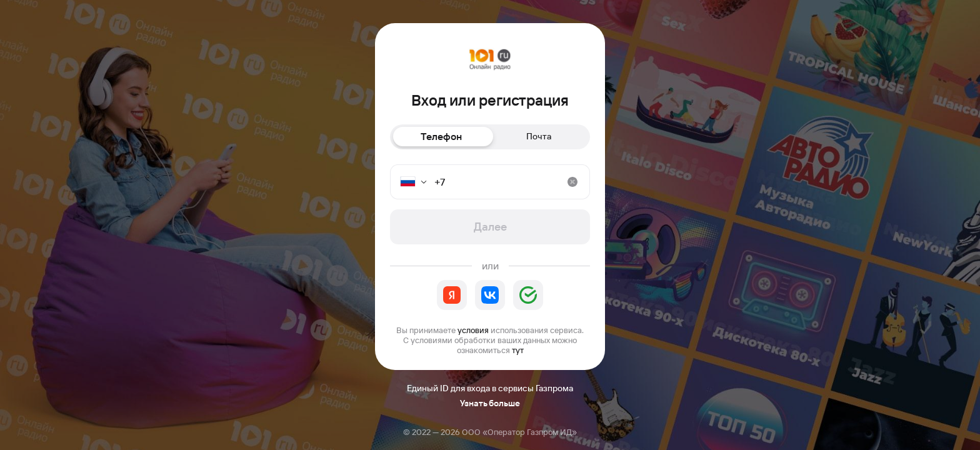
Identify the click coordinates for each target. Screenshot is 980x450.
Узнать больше (490, 403)
